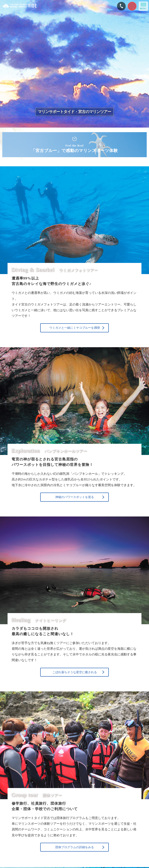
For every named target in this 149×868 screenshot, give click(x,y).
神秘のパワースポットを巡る (75, 497)
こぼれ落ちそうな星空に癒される (75, 672)
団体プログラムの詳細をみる (75, 847)
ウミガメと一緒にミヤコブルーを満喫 (75, 328)
